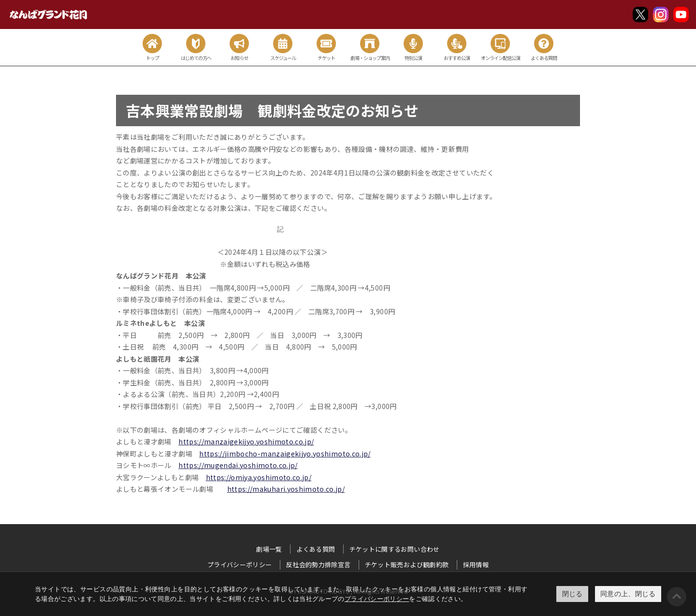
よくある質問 (316, 549)
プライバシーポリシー (377, 599)
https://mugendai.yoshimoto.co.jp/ (238, 465)
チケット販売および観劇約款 (407, 565)
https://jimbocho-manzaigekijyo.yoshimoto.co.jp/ (285, 454)
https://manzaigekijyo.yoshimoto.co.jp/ (246, 441)
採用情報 (476, 565)
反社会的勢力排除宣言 (319, 565)
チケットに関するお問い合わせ (395, 549)
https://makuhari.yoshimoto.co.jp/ (286, 489)
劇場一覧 (269, 549)
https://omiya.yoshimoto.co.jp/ (259, 477)
